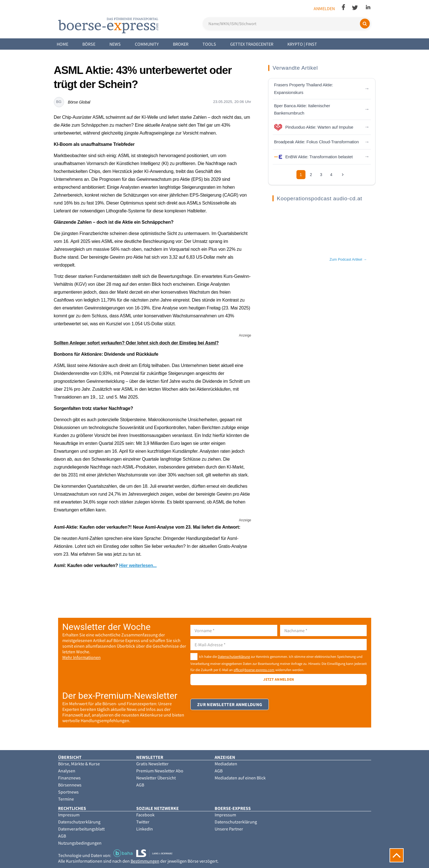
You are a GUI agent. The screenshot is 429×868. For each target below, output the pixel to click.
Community (147, 44)
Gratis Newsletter (152, 764)
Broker (181, 44)
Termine (66, 799)
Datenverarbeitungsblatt (81, 829)
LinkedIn (145, 829)
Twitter (143, 822)
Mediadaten (226, 764)
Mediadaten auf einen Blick (240, 778)
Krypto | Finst (302, 44)
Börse (89, 44)
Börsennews (70, 785)
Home (62, 44)
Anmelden (324, 8)
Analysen (67, 771)
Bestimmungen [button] (145, 861)
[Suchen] (365, 24)
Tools (209, 44)
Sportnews (68, 792)
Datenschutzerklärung (234, 656)
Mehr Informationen (82, 657)
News (115, 44)
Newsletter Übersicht (156, 778)
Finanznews (69, 778)
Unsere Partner (229, 829)
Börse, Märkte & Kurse (79, 764)
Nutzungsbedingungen (80, 843)
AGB (140, 785)
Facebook (145, 815)
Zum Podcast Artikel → (348, 259)
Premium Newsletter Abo (160, 771)
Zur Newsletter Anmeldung (230, 708)
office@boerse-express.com (254, 670)
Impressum (69, 815)
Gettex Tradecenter (252, 44)
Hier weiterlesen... (138, 565)
